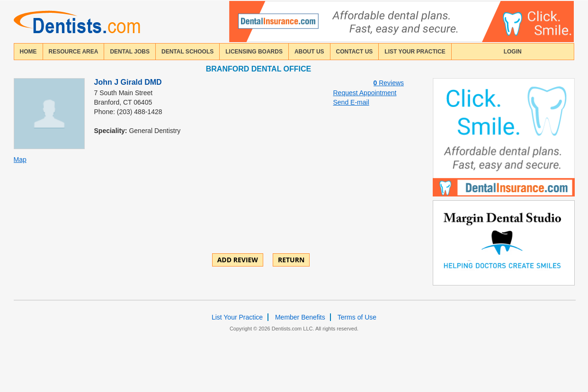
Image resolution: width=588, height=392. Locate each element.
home (28, 52)
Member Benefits (300, 317)
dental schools (187, 52)
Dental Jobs (130, 52)
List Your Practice (415, 52)
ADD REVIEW (238, 260)
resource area (74, 52)
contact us (355, 52)
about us (309, 52)
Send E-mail (351, 102)
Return (291, 260)
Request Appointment (365, 93)
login (513, 52)
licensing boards (254, 52)
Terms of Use (357, 317)
